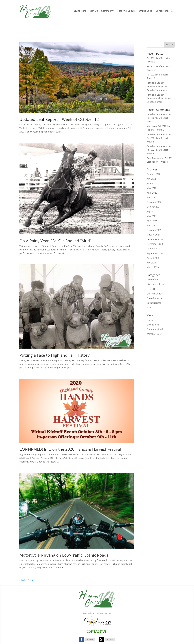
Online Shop (146, 11)
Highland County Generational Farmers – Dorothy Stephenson (159, 86)
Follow (90, 639)
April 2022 (152, 193)
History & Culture (126, 11)
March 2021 (153, 225)
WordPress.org (154, 334)
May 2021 (152, 216)
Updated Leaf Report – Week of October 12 (59, 119)
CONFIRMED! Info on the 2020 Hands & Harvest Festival (70, 449)
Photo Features (154, 298)
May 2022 (152, 188)
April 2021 (152, 221)
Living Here (80, 11)
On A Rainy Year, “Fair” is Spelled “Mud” (55, 241)
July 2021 (151, 211)
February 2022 (154, 202)
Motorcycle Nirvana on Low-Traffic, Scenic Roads (64, 555)
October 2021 (154, 207)
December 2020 (155, 239)
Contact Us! (162, 11)
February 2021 (154, 230)
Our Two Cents (154, 294)
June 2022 (152, 183)
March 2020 (153, 267)
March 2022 (153, 197)
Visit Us (94, 11)
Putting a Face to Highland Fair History (54, 355)
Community (107, 11)
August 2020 (153, 258)
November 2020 (155, 244)
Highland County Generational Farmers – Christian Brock (159, 98)
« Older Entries (27, 580)
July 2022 (151, 179)
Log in (150, 320)
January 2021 (153, 235)
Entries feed (153, 325)
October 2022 (154, 174)
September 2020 (155, 253)
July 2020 (151, 263)
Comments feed (155, 329)
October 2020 (154, 249)
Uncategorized (154, 303)
